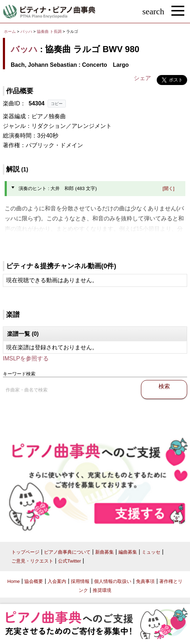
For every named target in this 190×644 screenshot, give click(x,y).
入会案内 (57, 581)
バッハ (26, 31)
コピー (57, 104)
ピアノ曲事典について (67, 552)
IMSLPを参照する (26, 358)
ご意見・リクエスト (32, 561)
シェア (142, 78)
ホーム (10, 31)
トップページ (25, 552)
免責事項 (145, 581)
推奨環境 (102, 590)
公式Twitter (69, 561)
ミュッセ (151, 552)
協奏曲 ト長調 (49, 31)
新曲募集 (104, 552)
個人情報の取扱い (113, 581)
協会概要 (34, 581)
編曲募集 (128, 552)
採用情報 (80, 581)
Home (14, 581)
